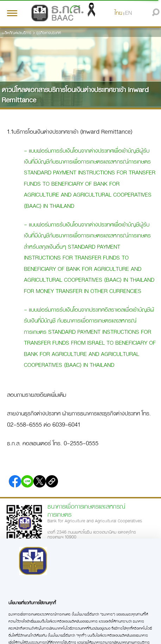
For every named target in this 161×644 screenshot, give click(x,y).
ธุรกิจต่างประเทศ (49, 33)
